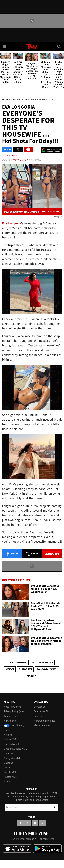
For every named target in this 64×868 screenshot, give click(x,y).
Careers (38, 716)
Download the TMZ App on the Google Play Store (47, 849)
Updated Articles (13, 744)
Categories (9, 754)
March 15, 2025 (21, 160)
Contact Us (40, 707)
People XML (10, 772)
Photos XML (10, 777)
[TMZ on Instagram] (42, 823)
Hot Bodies (46, 662)
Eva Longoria (18, 662)
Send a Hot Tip (42, 711)
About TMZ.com (12, 707)
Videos (7, 782)
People (7, 768)
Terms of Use (11, 716)
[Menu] (5, 46)
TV (33, 662)
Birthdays (25, 669)
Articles (8, 735)
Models (31, 676)
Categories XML (12, 758)
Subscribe (55, 807)
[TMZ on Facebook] (20, 823)
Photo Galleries (47, 669)
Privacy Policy (22, 800)
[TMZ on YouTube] (35, 823)
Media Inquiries (42, 725)
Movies (10, 669)
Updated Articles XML (15, 749)
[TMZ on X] (28, 823)
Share (12, 554)
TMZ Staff (11, 156)
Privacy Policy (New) (15, 711)
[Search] (59, 46)
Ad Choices (10, 721)
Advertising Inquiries (45, 721)
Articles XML (11, 739)
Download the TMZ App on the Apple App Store (17, 849)
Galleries (8, 763)
